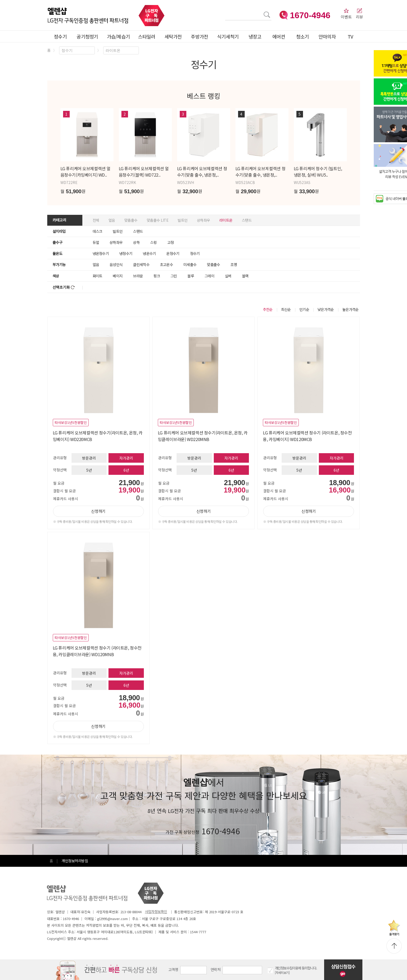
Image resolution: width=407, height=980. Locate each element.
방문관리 (89, 458)
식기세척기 (228, 36)
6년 (126, 470)
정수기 (60, 36)
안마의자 (328, 36)
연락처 (216, 969)
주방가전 (199, 36)
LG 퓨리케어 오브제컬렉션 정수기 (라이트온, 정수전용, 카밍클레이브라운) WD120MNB (97, 651)
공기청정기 (87, 36)
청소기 (303, 36)
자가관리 (126, 458)
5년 (89, 470)
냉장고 (255, 36)
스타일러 (147, 36)
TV (350, 36)
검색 (225, 11)
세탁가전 (173, 36)
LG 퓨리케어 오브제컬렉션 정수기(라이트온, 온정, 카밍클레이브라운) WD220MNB (203, 436)
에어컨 (279, 36)
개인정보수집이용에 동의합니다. (296, 968)
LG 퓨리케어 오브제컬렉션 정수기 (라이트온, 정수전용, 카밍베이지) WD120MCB (307, 436)
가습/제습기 (119, 36)
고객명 (173, 969)
